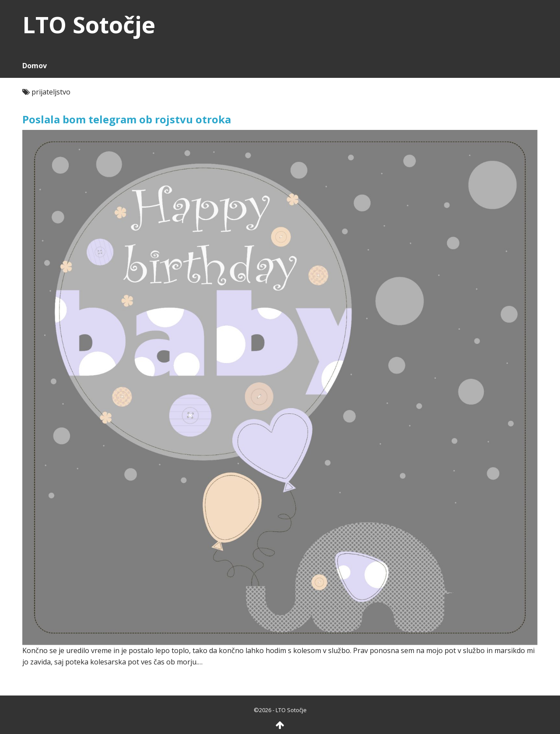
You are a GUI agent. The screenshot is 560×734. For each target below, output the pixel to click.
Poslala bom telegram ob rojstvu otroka (127, 119)
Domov (35, 66)
